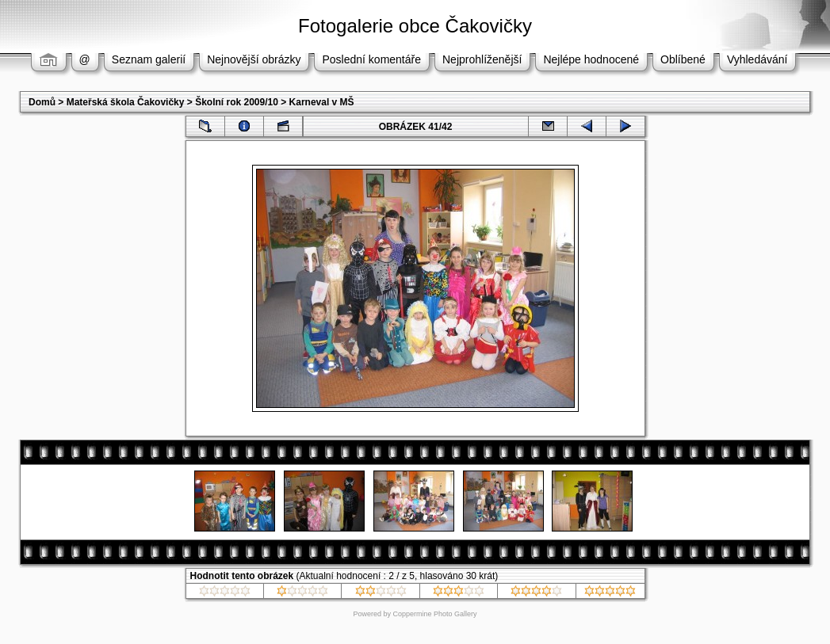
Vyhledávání (757, 59)
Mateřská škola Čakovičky (126, 102)
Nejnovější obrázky (254, 59)
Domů (42, 102)
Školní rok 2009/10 (237, 102)
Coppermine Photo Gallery (434, 614)
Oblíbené (683, 59)
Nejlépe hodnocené (591, 59)
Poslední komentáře (371, 59)
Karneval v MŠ (322, 102)
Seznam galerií (149, 59)
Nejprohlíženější (482, 59)
